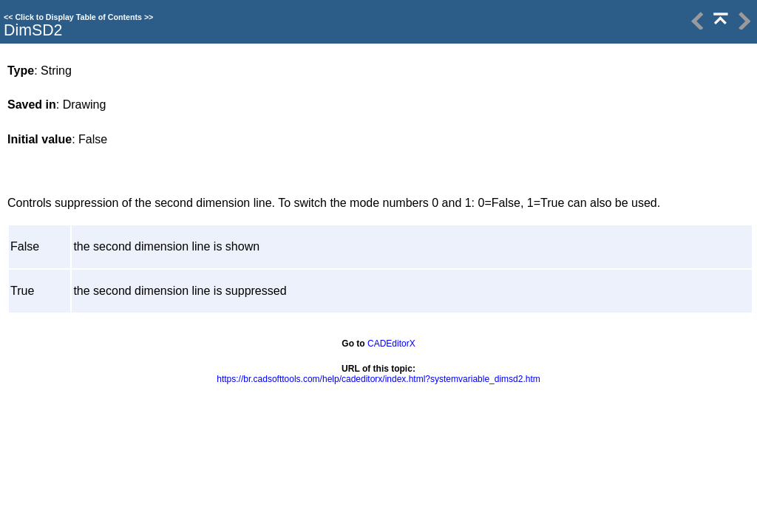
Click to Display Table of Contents (78, 17)
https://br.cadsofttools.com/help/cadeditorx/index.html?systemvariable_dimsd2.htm (378, 379)
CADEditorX (391, 344)
